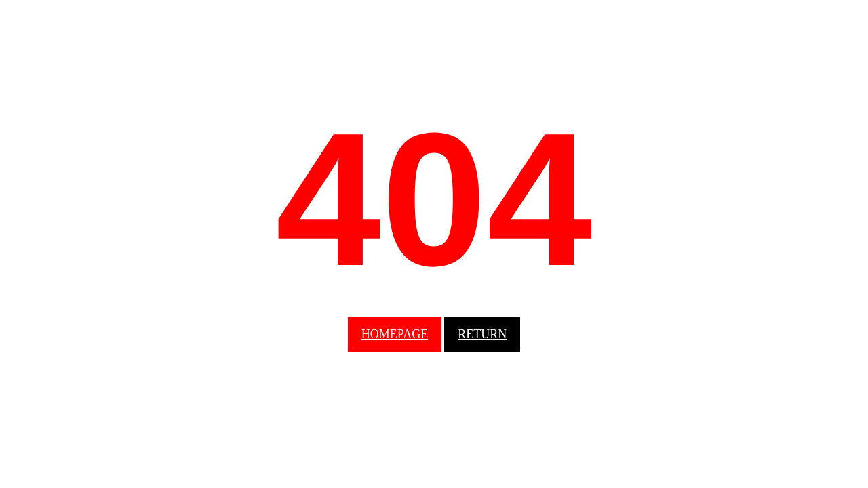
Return (482, 334)
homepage (395, 334)
